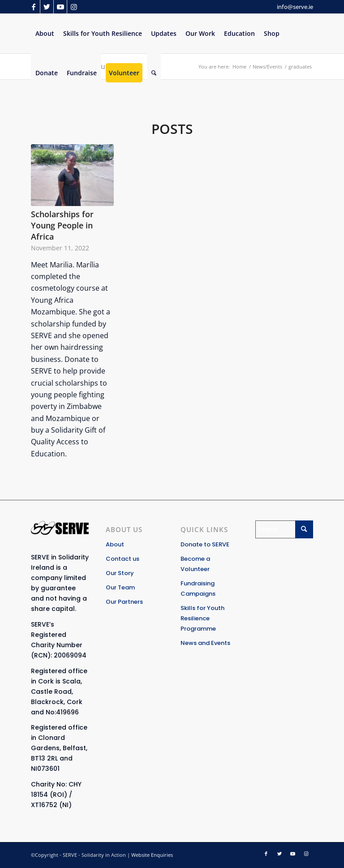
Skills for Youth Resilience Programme (202, 618)
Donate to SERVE (205, 544)
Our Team (120, 587)
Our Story (120, 573)
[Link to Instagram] (74, 7)
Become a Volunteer (195, 564)
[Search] (154, 73)
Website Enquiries (152, 855)
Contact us (123, 559)
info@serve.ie (295, 7)
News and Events (205, 643)
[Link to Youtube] (60, 7)
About (115, 544)
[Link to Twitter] (47, 7)
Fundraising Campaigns (198, 589)
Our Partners (124, 602)
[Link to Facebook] (33, 7)
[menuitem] (45, 34)
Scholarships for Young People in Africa (62, 225)
